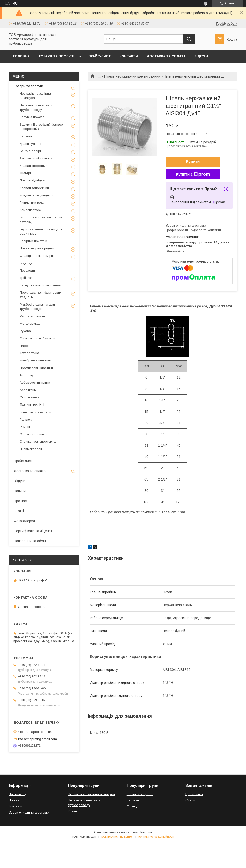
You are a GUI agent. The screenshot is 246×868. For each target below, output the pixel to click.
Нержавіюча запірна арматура (35, 96)
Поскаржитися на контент (117, 837)
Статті (19, 511)
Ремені (25, 427)
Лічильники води (32, 203)
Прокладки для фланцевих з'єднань (41, 295)
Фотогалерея (24, 521)
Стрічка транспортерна (38, 441)
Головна (21, 56)
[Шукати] (189, 39)
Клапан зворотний (34, 166)
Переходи (27, 270)
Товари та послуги (56, 56)
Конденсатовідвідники (37, 195)
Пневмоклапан (31, 449)
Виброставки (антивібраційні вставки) (42, 219)
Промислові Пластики (36, 368)
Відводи (26, 263)
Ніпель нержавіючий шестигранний (132, 76)
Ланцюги (26, 419)
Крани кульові (30, 144)
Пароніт (26, 346)
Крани (72, 811)
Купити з (193, 174)
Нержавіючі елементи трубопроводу (36, 107)
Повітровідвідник (33, 180)
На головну (17, 794)
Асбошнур (28, 375)
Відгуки (201, 56)
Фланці (132, 806)
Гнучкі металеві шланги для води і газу (41, 231)
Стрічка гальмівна (34, 434)
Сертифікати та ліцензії (33, 531)
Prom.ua (146, 832)
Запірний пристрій (33, 241)
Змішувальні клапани (36, 158)
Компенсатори (31, 210)
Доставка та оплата (166, 56)
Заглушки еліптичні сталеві (40, 285)
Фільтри (26, 173)
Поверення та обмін (30, 541)
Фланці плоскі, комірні (37, 256)
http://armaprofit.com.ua (35, 732)
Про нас (20, 501)
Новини (20, 491)
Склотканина (30, 397)
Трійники (26, 278)
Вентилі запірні (31, 151)
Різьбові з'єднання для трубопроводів (37, 307)
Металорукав (30, 323)
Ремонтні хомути (32, 316)
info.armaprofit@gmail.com (37, 739)
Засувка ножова (32, 117)
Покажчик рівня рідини (37, 248)
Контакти (129, 56)
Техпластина (29, 353)
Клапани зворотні (140, 794)
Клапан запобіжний (34, 188)
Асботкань (28, 390)
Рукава (25, 331)
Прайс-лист (100, 56)
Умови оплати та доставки (29, 812)
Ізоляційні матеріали (35, 412)
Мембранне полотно (35, 360)
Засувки (26, 136)
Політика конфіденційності (155, 837)
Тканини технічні (32, 405)
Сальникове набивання (37, 338)
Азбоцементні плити (35, 383)
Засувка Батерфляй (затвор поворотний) (41, 127)
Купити (193, 162)
